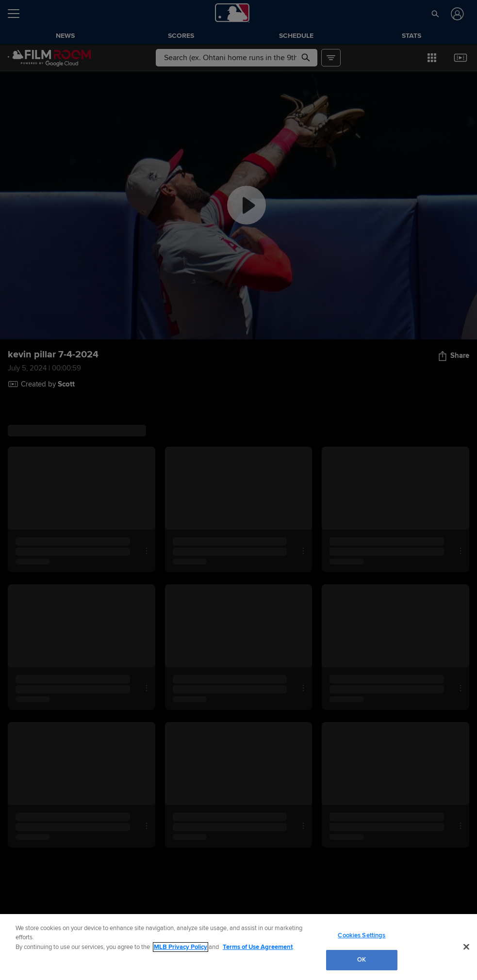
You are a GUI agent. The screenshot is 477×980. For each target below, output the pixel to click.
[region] (238, 947)
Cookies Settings (362, 935)
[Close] (466, 947)
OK (362, 960)
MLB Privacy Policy (181, 947)
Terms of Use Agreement (258, 947)
